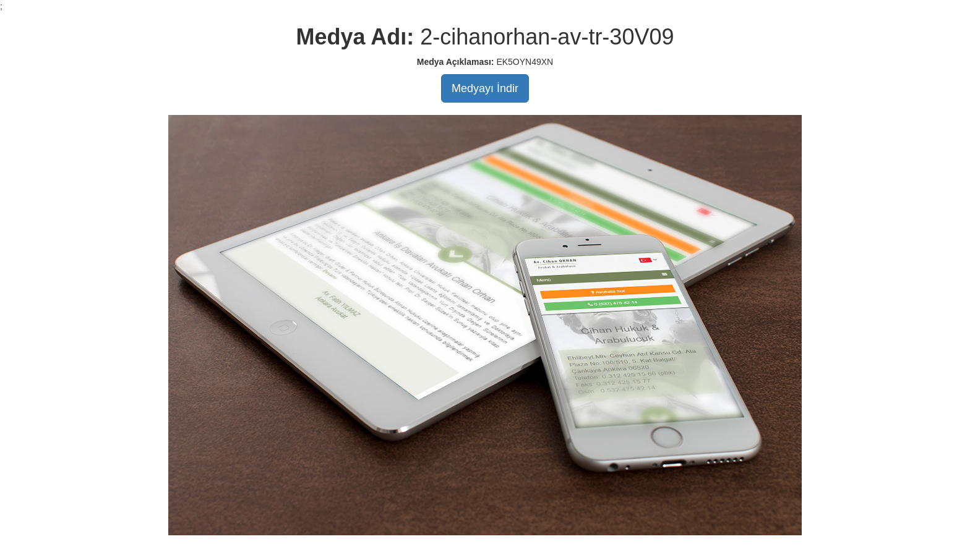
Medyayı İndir (485, 88)
